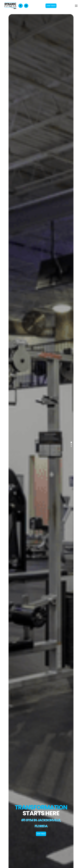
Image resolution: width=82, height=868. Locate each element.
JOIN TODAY (51, 6)
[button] (76, 6)
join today (41, 834)
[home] (10, 6)
